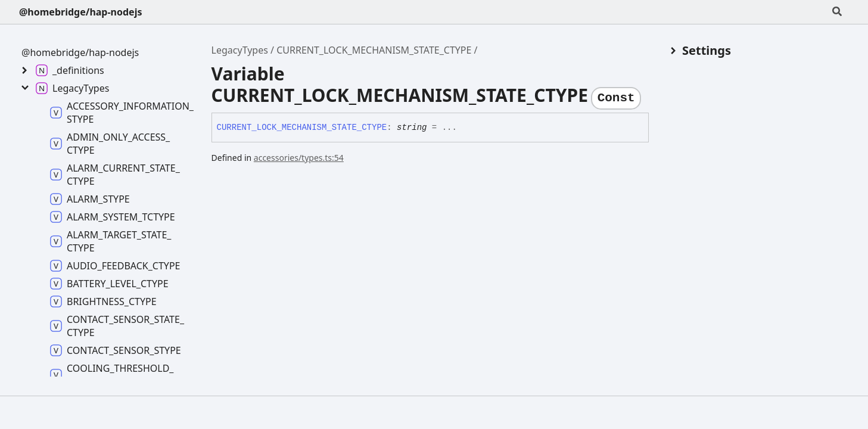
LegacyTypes (240, 50)
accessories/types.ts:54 (299, 158)
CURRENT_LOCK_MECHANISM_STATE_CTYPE (374, 50)
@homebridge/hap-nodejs (80, 12)
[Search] (837, 12)
